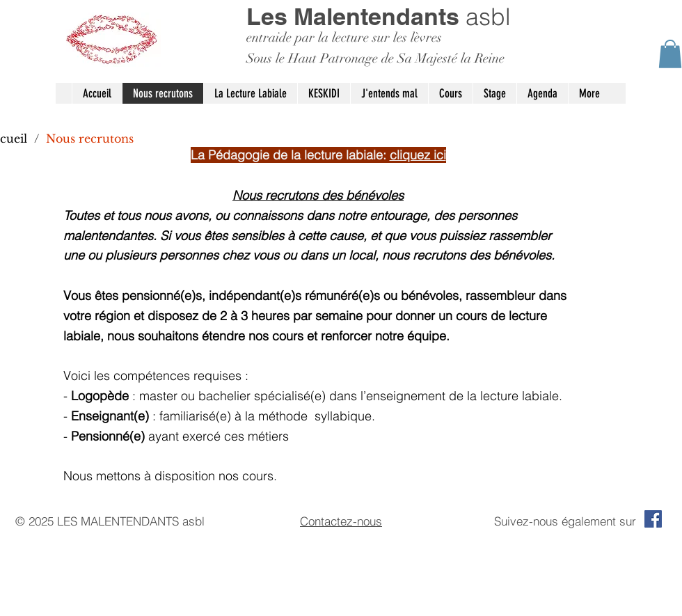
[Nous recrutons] (90, 139)
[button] (670, 54)
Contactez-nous (341, 521)
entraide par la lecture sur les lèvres (344, 38)
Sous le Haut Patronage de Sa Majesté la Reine (375, 58)
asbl (379, 17)
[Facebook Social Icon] (653, 519)
